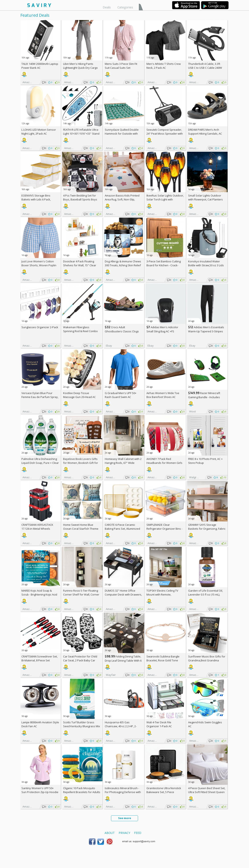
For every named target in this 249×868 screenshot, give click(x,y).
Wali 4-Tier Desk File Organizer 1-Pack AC (159, 724)
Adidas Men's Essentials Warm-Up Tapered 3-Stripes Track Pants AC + (206, 331)
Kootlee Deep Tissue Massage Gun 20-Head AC (79, 395)
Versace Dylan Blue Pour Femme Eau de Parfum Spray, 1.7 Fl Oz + (40, 397)
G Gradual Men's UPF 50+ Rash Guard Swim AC (121, 395)
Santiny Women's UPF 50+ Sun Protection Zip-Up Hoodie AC (40, 792)
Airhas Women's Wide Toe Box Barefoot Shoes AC (163, 395)
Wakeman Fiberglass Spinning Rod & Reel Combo (80, 329)
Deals (107, 7)
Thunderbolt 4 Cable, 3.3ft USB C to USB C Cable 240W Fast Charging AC (205, 68)
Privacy (124, 833)
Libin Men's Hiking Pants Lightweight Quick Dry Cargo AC (80, 68)
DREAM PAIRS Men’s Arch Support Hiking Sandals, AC (205, 132)
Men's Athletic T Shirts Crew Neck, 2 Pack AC (164, 66)
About (110, 833)
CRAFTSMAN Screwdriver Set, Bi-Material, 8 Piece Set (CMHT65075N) (40, 660)
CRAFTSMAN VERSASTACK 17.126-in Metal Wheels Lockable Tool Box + (37, 529)
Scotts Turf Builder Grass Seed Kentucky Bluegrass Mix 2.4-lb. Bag (82, 726)
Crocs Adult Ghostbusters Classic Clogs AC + (122, 331)
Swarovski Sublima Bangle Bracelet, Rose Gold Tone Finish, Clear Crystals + (163, 660)
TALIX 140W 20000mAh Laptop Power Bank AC (40, 66)
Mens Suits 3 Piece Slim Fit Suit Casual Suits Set (121, 66)
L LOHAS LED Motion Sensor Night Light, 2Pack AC (39, 132)
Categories (125, 7)
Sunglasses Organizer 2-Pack (40, 327)
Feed (138, 833)
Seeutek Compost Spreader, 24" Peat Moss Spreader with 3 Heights (165, 134)
